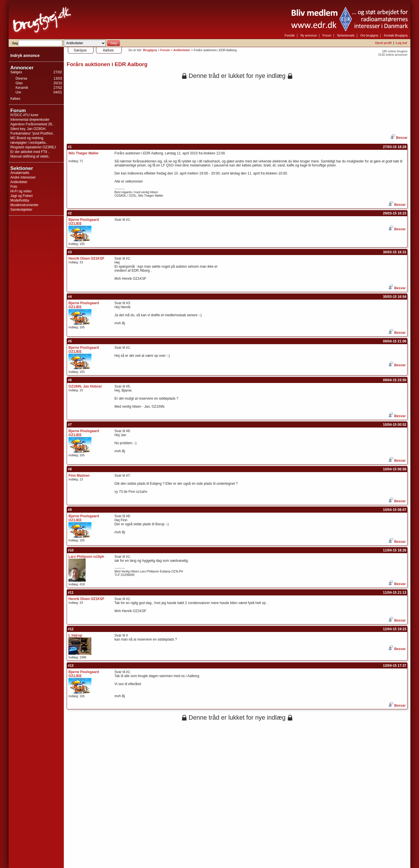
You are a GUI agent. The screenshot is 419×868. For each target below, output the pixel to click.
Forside (290, 35)
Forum (327, 35)
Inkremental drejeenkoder (30, 120)
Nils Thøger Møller (83, 153)
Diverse (21, 78)
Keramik (22, 88)
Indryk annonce (25, 56)
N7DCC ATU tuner (24, 115)
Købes (15, 99)
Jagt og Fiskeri (22, 196)
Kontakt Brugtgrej (396, 35)
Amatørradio (20, 173)
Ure (18, 92)
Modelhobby (20, 200)
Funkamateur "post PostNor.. (32, 133)
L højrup (75, 635)
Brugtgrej (150, 50)
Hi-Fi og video (21, 191)
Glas (19, 83)
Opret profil (383, 43)
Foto (14, 187)
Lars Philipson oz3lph (86, 557)
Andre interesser (23, 177)
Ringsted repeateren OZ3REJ (33, 147)
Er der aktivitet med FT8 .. (30, 152)
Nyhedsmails (346, 35)
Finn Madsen (79, 476)
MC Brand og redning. (27, 138)
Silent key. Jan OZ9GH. (28, 129)
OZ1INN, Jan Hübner (85, 386)
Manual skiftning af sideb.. (30, 156)
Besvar (399, 138)
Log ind (401, 43)
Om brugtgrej (369, 35)
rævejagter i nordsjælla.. (29, 143)
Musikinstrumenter (24, 205)
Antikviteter (19, 182)
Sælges (16, 72)
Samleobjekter (21, 210)
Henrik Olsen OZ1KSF (86, 258)
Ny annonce (309, 35)
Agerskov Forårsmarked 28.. (32, 124)
